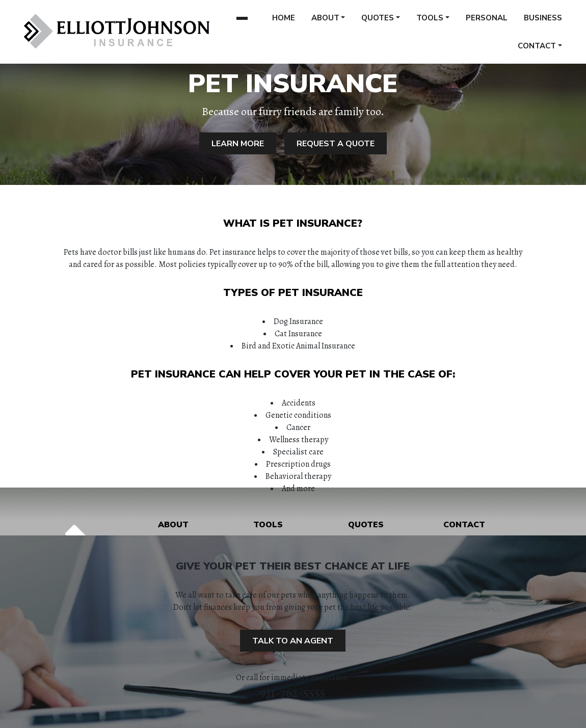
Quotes (378, 21)
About (325, 21)
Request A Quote (336, 144)
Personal (487, 21)
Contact (537, 49)
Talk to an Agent (293, 641)
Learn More (238, 144)
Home (284, 21)
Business (543, 21)
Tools (430, 21)
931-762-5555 (293, 693)
